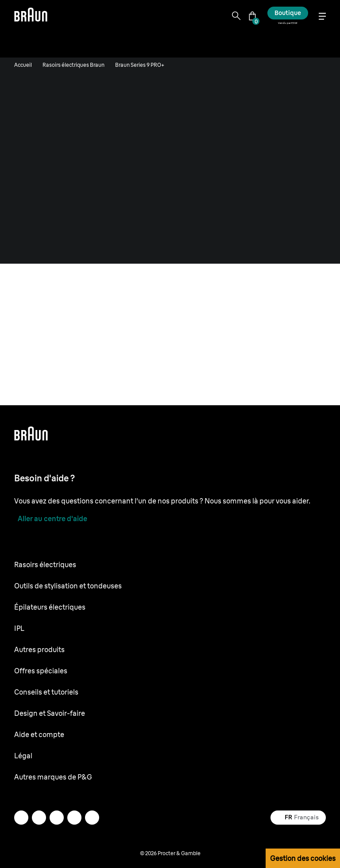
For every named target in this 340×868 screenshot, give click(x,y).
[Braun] (31, 16)
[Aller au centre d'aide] (51, 518)
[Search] (236, 16)
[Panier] (252, 16)
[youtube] (74, 818)
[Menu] (322, 16)
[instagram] (39, 818)
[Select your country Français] (298, 818)
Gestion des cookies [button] (303, 858)
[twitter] (92, 818)
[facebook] (57, 818)
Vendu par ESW (288, 23)
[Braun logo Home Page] (31, 16)
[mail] (21, 818)
